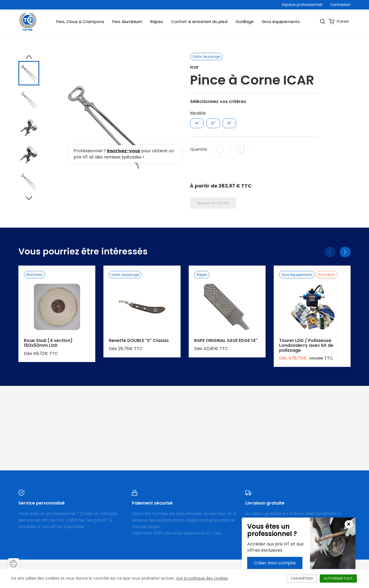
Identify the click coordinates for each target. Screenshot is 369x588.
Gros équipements (281, 22)
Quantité (199, 149)
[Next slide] (29, 198)
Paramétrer (304, 578)
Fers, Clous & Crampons (80, 22)
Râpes (157, 22)
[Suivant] (345, 252)
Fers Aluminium (127, 22)
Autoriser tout (340, 578)
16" (229, 123)
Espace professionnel (302, 5)
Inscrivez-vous (123, 151)
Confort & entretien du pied (199, 22)
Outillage (245, 22)
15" (213, 123)
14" (197, 123)
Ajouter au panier (213, 203)
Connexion (340, 5)
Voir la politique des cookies (202, 578)
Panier (339, 22)
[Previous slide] (29, 57)
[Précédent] (330, 252)
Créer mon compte (275, 563)
